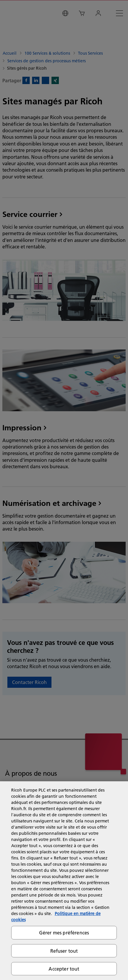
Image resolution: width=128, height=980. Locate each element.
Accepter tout (64, 969)
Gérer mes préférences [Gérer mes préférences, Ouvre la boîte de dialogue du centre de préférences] (64, 933)
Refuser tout (64, 951)
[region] (64, 881)
